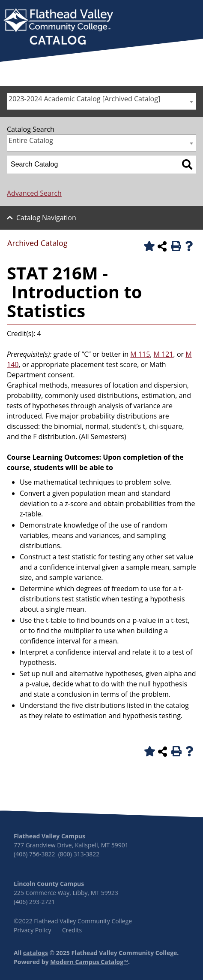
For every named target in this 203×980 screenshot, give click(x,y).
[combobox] (101, 101)
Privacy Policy (32, 930)
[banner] (58, 27)
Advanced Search (34, 193)
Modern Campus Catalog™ (89, 962)
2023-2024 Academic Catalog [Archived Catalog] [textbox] (84, 99)
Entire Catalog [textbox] (31, 140)
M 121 (164, 354)
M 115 (140, 354)
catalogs (36, 953)
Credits (72, 930)
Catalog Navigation (46, 218)
